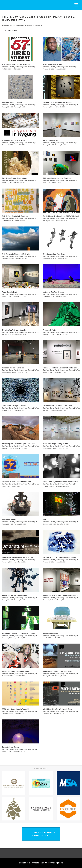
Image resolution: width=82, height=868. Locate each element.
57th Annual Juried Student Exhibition (16, 65)
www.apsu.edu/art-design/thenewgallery (16, 25)
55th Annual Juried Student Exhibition (57, 178)
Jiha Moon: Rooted (9, 520)
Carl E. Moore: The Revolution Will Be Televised (61, 216)
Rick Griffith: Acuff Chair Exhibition (15, 216)
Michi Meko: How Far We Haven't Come (58, 709)
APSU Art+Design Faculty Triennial (56, 444)
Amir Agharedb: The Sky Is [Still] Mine (16, 254)
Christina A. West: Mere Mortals (14, 330)
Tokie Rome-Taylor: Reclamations (15, 178)
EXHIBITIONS (25, 863)
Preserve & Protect (50, 330)
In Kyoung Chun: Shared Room (14, 140)
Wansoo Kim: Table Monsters (13, 368)
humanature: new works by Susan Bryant (17, 558)
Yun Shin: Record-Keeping (12, 103)
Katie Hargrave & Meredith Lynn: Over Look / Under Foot (23, 444)
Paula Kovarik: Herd (9, 292)
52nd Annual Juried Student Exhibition (16, 482)
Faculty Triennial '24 (50, 140)
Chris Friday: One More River (54, 254)
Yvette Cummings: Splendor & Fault (15, 671)
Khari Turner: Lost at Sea (52, 65)
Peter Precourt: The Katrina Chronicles (57, 406)
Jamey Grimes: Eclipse (11, 747)
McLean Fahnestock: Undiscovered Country (18, 633)
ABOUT (44, 863)
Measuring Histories (50, 633)
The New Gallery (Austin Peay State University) (18, 67)
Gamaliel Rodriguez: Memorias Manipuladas (59, 558)
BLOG (61, 863)
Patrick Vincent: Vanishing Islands (15, 595)
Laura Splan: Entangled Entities (14, 406)
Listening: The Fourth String (53, 292)
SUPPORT (53, 863)
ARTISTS (36, 863)
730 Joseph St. (37, 25)
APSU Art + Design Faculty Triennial (15, 709)
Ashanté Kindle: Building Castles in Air (57, 103)
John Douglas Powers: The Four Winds (58, 671)
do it (45, 520)
